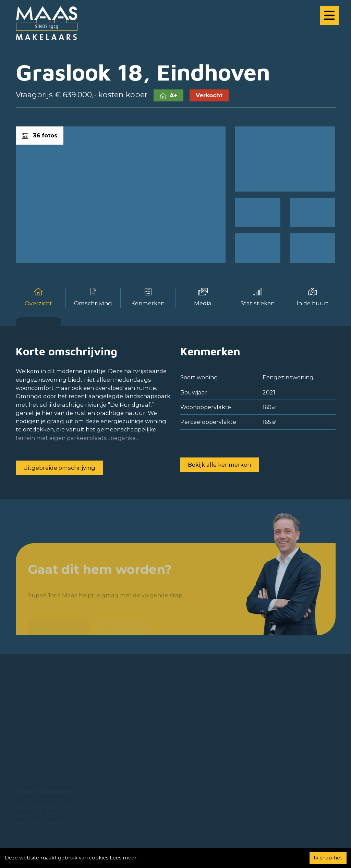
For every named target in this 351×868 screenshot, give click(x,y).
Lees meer (123, 858)
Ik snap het (328, 858)
